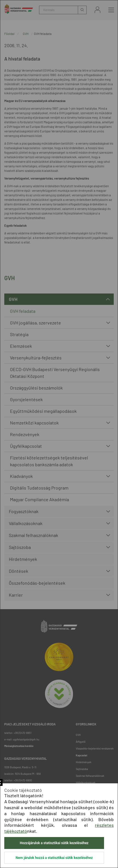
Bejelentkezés (97, 10)
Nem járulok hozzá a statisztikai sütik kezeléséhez (54, 858)
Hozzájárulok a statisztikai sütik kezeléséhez (54, 843)
